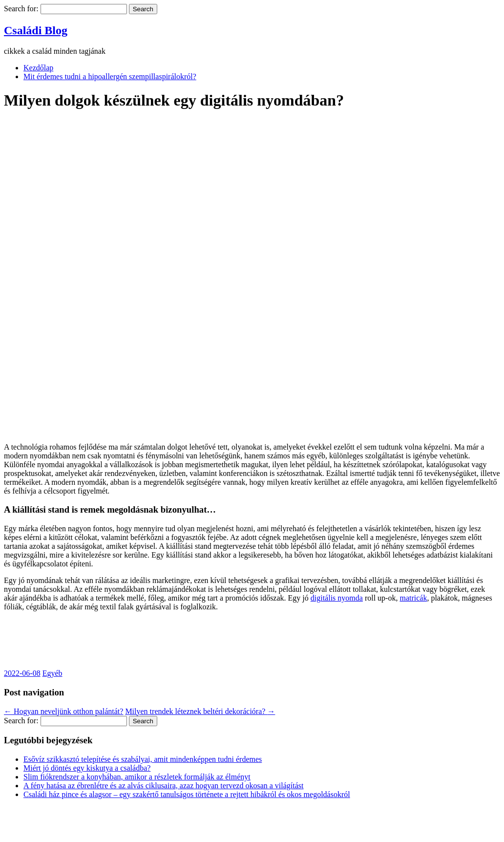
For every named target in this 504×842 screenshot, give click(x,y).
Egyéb (52, 673)
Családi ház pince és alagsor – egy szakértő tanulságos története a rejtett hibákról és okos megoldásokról (187, 794)
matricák (413, 598)
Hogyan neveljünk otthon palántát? (63, 711)
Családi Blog (36, 30)
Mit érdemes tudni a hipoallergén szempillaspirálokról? (110, 76)
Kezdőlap (38, 68)
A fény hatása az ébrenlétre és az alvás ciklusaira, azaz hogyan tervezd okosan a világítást (164, 786)
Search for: (21, 9)
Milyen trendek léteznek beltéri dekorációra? (200, 711)
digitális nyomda (337, 598)
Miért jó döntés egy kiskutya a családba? (87, 768)
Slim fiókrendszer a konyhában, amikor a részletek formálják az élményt (137, 777)
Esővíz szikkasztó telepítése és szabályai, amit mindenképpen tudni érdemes (143, 759)
